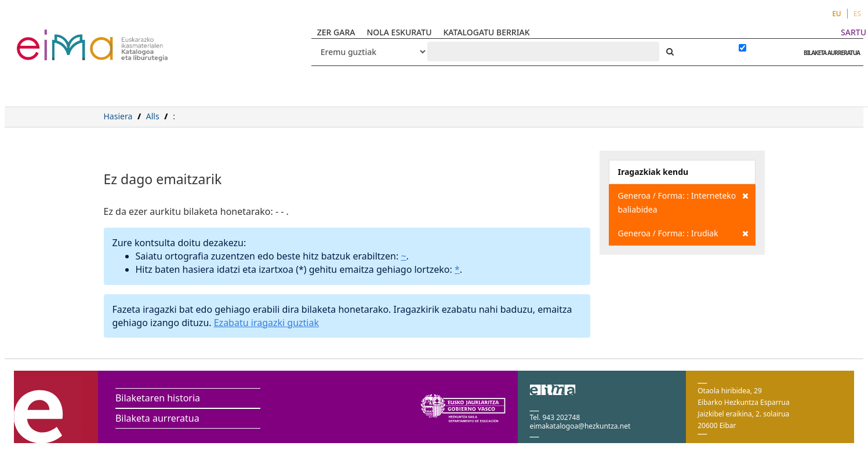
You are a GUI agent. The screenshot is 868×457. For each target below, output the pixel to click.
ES (857, 14)
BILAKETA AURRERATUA (829, 53)
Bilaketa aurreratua (157, 418)
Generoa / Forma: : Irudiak (684, 233)
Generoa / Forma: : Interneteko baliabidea (684, 202)
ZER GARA (336, 32)
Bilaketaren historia (158, 398)
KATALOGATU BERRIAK (487, 32)
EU (837, 14)
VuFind (47, 38)
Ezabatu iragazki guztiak (266, 323)
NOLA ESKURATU (399, 32)
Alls (153, 116)
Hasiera (118, 116)
